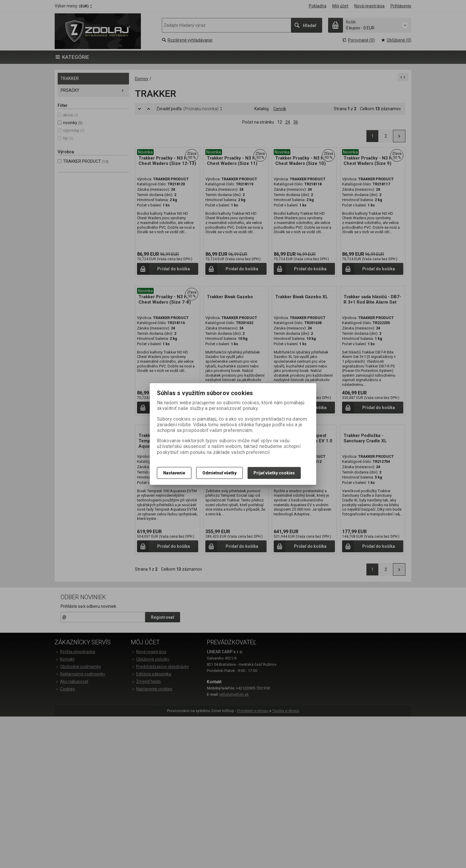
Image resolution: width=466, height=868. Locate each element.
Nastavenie (174, 473)
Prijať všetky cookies (274, 473)
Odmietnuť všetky (219, 473)
